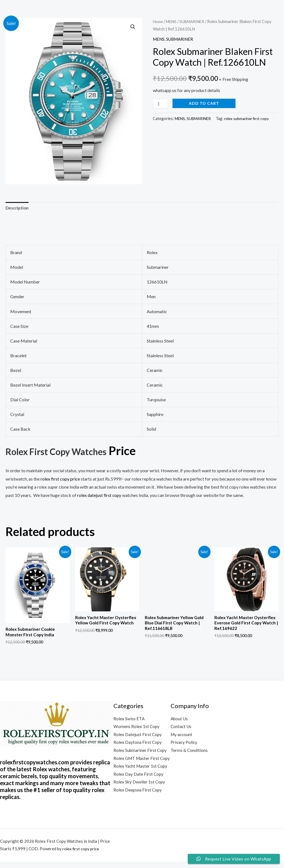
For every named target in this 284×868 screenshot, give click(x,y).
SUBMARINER (195, 21)
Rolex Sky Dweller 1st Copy (140, 794)
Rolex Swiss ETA (129, 720)
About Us (180, 720)
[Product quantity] (161, 104)
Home (158, 21)
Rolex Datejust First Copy (138, 737)
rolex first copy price (81, 855)
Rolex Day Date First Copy (139, 786)
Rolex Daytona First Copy (138, 745)
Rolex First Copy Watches (72, 451)
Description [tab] (18, 208)
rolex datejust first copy (100, 496)
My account (182, 737)
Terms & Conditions (189, 753)
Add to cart (205, 103)
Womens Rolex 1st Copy (137, 728)
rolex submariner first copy (249, 118)
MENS (173, 21)
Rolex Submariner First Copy (141, 753)
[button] (133, 27)
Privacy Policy (184, 745)
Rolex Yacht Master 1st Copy (141, 778)
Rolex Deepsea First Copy (138, 802)
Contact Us (181, 728)
